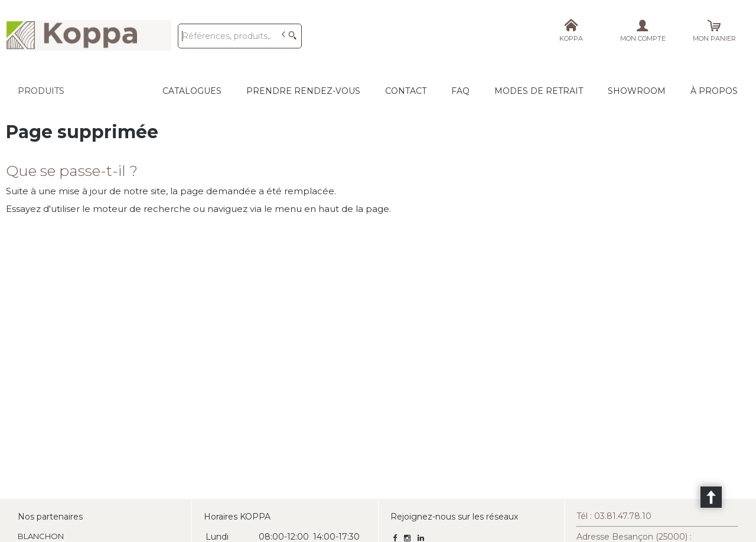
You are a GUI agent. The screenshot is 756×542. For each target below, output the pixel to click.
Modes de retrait (539, 91)
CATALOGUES (192, 91)
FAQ (460, 91)
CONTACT (406, 91)
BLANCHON (41, 536)
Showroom (637, 91)
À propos (714, 91)
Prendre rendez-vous (303, 91)
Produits (41, 91)
